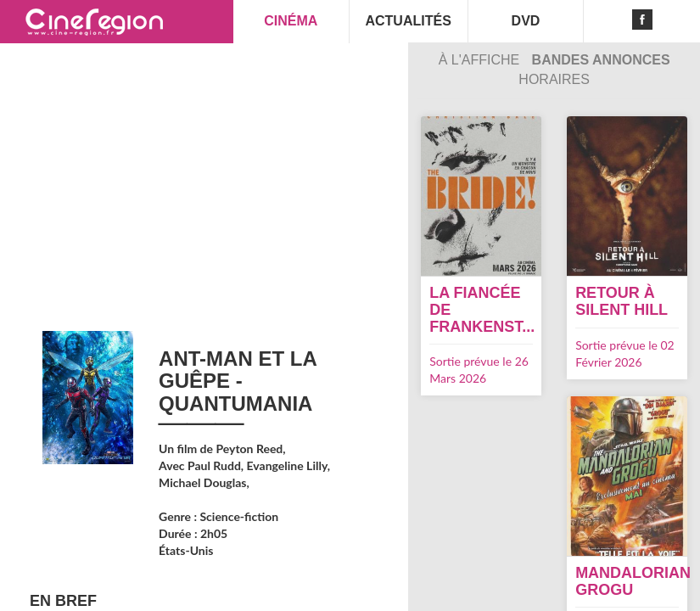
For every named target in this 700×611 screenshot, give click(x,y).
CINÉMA (291, 21)
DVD (526, 21)
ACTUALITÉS (408, 21)
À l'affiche (481, 60)
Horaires (554, 79)
